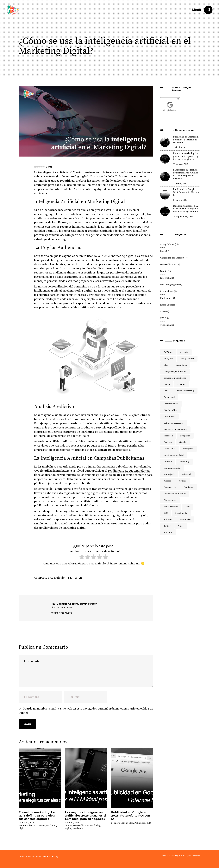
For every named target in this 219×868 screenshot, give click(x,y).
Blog (70, 825)
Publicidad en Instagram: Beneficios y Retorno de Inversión (186, 140)
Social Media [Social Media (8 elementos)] (181, 513)
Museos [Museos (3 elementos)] (167, 481)
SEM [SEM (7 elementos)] (188, 507)
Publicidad (140, 823)
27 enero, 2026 (118, 823)
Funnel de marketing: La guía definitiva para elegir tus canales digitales (38, 816)
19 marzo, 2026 (26, 823)
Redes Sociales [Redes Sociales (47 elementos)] (171, 507)
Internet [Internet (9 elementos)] (168, 462)
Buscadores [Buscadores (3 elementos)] (181, 365)
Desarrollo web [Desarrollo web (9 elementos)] (171, 404)
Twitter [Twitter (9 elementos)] (167, 526)
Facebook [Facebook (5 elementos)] (168, 436)
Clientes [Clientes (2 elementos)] (181, 384)
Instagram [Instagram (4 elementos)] (188, 449)
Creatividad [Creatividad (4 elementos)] (169, 397)
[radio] (82, 558)
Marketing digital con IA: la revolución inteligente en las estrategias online (186, 209)
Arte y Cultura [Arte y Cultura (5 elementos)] (187, 359)
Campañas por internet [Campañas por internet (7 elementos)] (175, 371)
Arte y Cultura (167, 244)
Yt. (53, 857)
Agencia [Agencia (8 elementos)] (184, 352)
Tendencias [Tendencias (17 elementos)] (185, 519)
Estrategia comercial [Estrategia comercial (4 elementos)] (174, 423)
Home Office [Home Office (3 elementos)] (170, 449)
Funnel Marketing (170, 856)
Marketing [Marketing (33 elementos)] (184, 462)
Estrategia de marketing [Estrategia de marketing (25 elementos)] (175, 429)
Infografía (166, 278)
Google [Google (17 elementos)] (183, 442)
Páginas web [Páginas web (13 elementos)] (170, 500)
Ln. (49, 857)
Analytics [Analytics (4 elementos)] (168, 359)
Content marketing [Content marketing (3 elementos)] (185, 391)
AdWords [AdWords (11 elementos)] (168, 352)
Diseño (164, 271)
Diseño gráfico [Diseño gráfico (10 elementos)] (171, 410)
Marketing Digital (169, 285)
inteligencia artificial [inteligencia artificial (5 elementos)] (174, 455)
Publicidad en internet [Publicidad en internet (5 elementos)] (175, 494)
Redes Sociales (168, 305)
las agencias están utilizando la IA (81, 256)
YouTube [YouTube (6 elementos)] (168, 532)
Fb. (44, 857)
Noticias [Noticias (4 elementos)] (183, 481)
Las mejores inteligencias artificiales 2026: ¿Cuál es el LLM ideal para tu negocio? (86, 816)
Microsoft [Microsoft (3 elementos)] (187, 474)
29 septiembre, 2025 (183, 217)
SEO (162, 318)
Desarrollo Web (81, 825)
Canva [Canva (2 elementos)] (167, 384)
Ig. (57, 857)
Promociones (167, 291)
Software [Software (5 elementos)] (168, 519)
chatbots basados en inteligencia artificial (62, 218)
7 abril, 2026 (179, 147)
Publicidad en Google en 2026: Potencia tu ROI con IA (131, 816)
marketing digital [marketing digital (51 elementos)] (172, 468)
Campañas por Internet (33, 825)
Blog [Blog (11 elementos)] (166, 365)
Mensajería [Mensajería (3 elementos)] (169, 474)
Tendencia (78, 828)
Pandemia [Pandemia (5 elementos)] (189, 487)
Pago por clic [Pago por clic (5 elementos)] (170, 487)
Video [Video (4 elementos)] (181, 526)
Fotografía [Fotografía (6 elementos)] (185, 436)
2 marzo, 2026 (72, 823)
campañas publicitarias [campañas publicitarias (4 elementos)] (175, 378)
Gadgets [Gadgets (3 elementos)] (168, 442)
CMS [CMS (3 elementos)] (166, 391)
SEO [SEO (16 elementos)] (166, 513)
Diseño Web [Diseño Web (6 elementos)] (169, 417)
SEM (149, 823)
